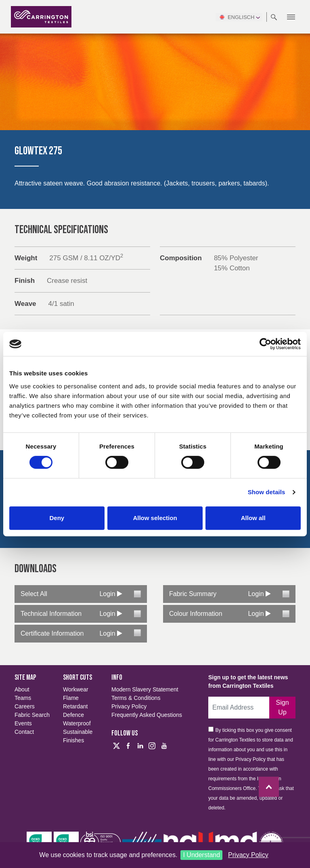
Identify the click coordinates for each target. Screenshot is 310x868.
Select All (34, 594)
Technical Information (51, 614)
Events (23, 723)
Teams (23, 698)
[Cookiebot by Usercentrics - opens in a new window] (265, 344)
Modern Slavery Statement (145, 689)
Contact (24, 732)
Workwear (76, 689)
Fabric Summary (193, 594)
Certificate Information (52, 633)
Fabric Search (32, 715)
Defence (73, 715)
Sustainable (78, 732)
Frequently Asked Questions (147, 715)
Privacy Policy (248, 855)
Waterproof (77, 723)
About (22, 689)
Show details (267, 492)
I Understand (201, 855)
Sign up (283, 707)
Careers (25, 706)
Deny (57, 518)
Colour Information (196, 614)
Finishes (73, 740)
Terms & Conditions (136, 698)
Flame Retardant (75, 702)
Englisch (239, 17)
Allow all (253, 518)
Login (111, 594)
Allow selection (155, 518)
